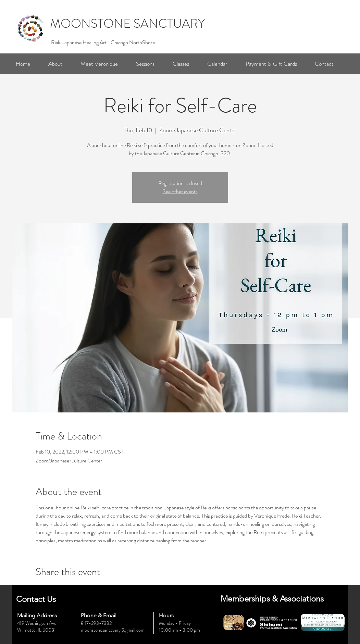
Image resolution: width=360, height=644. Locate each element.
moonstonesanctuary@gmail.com (113, 630)
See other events (180, 191)
